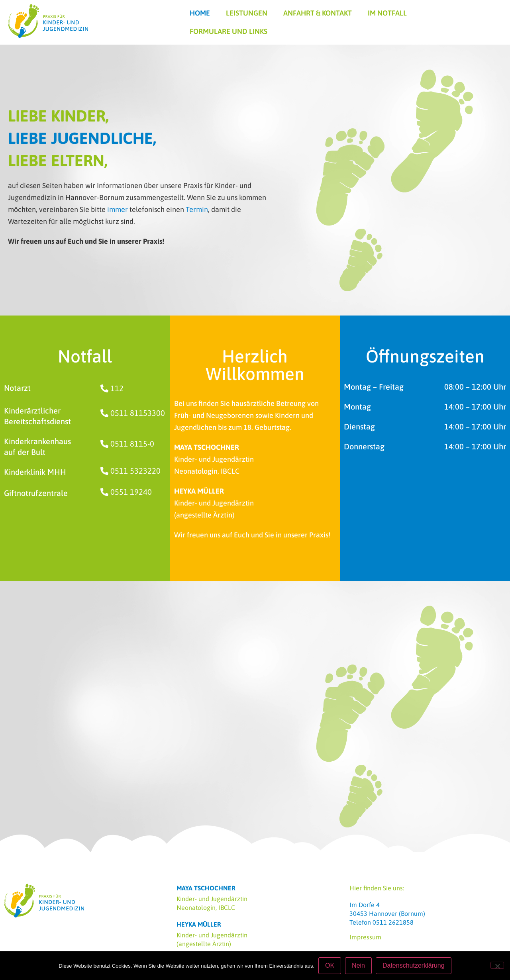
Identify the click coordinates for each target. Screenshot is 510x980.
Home (200, 13)
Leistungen (247, 13)
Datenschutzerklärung (414, 965)
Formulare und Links (229, 31)
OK (330, 965)
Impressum (365, 937)
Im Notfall (387, 13)
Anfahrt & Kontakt (318, 13)
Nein (358, 965)
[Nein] (497, 965)
